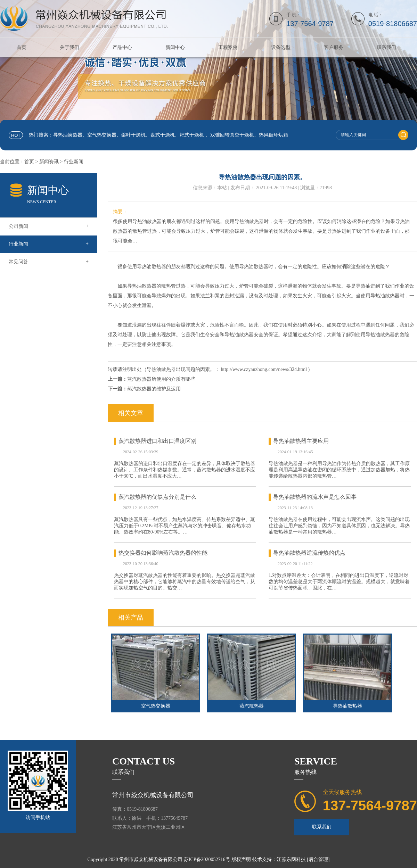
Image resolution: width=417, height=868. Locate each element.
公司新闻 (49, 226)
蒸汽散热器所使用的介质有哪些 (161, 379)
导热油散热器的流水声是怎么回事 (315, 497)
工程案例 (228, 47)
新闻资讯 (49, 162)
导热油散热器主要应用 (301, 441)
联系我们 (386, 47)
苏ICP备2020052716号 (207, 859)
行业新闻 (74, 162)
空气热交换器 (156, 706)
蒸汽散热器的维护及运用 (154, 389)
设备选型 (281, 47)
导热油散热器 (347, 706)
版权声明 (241, 859)
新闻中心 (175, 47)
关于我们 (69, 47)
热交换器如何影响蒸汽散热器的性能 (163, 553)
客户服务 (334, 47)
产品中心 (122, 47)
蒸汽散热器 (252, 706)
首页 (22, 47)
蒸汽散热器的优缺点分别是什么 (157, 497)
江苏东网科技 (291, 859)
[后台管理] (318, 859)
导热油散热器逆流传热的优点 (309, 553)
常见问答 (49, 262)
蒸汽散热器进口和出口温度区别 (157, 441)
